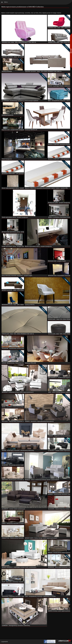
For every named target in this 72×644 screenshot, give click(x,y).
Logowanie (4, 642)
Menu (6, 2)
